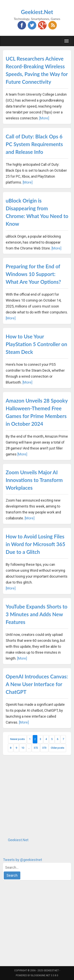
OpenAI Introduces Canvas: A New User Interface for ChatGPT (37, 684)
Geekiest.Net (37, 12)
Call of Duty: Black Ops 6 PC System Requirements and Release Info (34, 144)
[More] (44, 118)
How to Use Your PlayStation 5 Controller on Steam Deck (37, 344)
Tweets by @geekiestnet (22, 860)
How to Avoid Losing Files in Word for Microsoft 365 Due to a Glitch (36, 544)
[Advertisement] (37, 796)
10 (23, 748)
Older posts (57, 748)
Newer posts (17, 739)
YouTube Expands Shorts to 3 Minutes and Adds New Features (37, 614)
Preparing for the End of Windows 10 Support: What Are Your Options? (33, 274)
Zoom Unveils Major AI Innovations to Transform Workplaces (34, 480)
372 (36, 748)
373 (44, 748)
